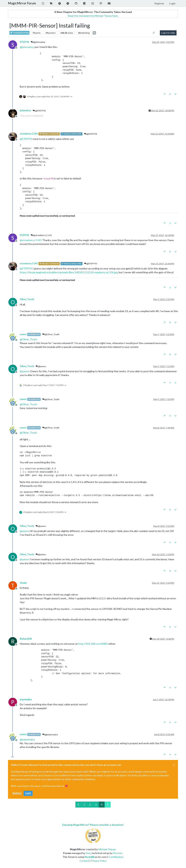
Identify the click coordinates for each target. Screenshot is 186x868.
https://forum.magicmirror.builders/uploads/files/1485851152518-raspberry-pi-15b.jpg (69, 272)
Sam (88, 853)
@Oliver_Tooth (51, 334)
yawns (23, 334)
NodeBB (89, 857)
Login (28, 793)
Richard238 (26, 639)
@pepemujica (50, 734)
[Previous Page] (78, 805)
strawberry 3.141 (29, 134)
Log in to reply (168, 33)
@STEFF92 (39, 111)
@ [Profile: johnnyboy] (27, 47)
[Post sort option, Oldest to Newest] (154, 33)
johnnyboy (25, 110)
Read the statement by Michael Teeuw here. (93, 16)
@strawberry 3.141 (41, 235)
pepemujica (26, 699)
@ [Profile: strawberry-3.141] (31, 240)
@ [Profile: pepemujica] (27, 739)
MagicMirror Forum (22, 3)
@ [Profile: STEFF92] (26, 139)
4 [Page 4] (102, 805)
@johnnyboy (38, 42)
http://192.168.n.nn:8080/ (93, 644)
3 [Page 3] (96, 805)
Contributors (116, 857)
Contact (84, 861)
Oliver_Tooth (27, 299)
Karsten (118, 853)
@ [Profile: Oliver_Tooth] (28, 339)
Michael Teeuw (107, 849)
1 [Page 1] (84, 805)
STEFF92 (24, 42)
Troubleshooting (19, 33)
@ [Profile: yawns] (25, 371)
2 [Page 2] (90, 805)
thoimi (23, 583)
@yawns (41, 366)
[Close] (174, 765)
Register (17, 793)
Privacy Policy (99, 861)
